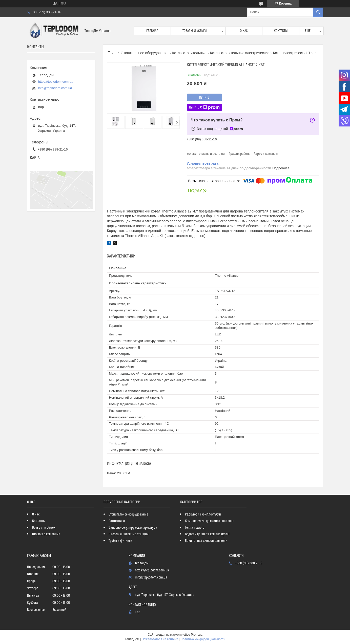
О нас (244, 31)
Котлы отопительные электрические (240, 53)
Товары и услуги (195, 31)
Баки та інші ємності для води (206, 541)
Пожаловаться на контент (160, 639)
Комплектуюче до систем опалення (210, 521)
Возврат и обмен (44, 528)
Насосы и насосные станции (129, 534)
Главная (152, 31)
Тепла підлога (195, 528)
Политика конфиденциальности (203, 639)
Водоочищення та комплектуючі (207, 534)
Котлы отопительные (189, 53)
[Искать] (318, 12)
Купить (204, 98)
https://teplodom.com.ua (56, 82)
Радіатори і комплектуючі (203, 514)
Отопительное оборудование (145, 53)
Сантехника (117, 521)
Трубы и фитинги (120, 541)
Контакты (281, 31)
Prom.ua (197, 635)
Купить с (204, 108)
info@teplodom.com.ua (55, 88)
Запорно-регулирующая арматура (133, 528)
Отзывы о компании (46, 534)
